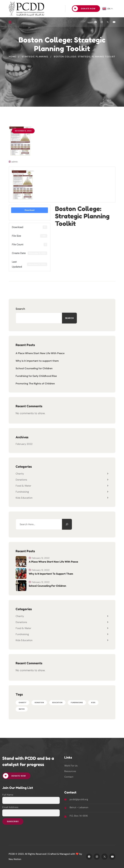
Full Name (8, 795)
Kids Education (24, 498)
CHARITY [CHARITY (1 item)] (22, 703)
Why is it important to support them (37, 361)
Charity (20, 474)
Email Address (10, 807)
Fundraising (22, 492)
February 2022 (24, 444)
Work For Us (71, 766)
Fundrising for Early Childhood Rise (36, 376)
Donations (21, 480)
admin (13, 162)
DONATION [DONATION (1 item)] (39, 703)
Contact (69, 777)
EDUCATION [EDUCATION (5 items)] (57, 703)
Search (20, 309)
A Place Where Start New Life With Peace (40, 353)
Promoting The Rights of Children (35, 384)
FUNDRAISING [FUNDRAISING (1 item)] (77, 703)
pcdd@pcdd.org (79, 799)
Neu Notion (15, 859)
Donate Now (84, 9)
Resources (70, 771)
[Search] (67, 524)
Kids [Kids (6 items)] (93, 703)
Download (30, 210)
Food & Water (23, 486)
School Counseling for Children (34, 368)
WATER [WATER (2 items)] (22, 709)
